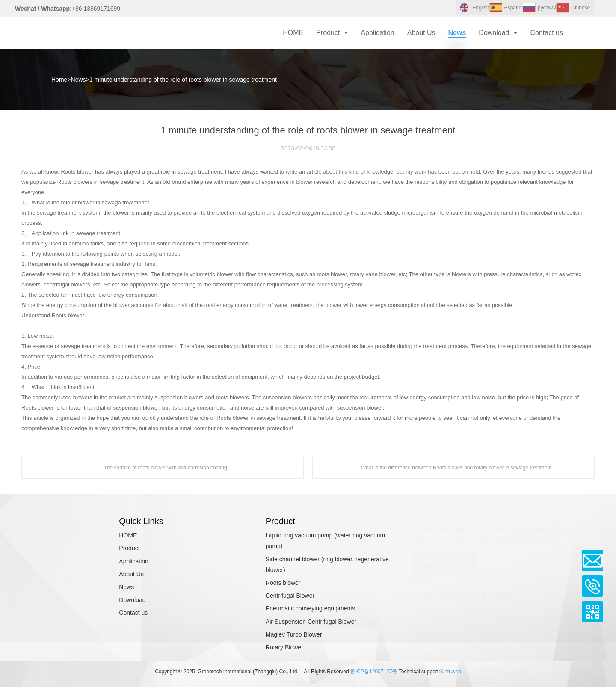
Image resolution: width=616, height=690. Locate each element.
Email (592, 560)
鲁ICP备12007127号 (374, 672)
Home (59, 80)
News (78, 80)
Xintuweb (450, 672)
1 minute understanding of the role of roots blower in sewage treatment (183, 80)
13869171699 (486, 631)
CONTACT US (444, 560)
